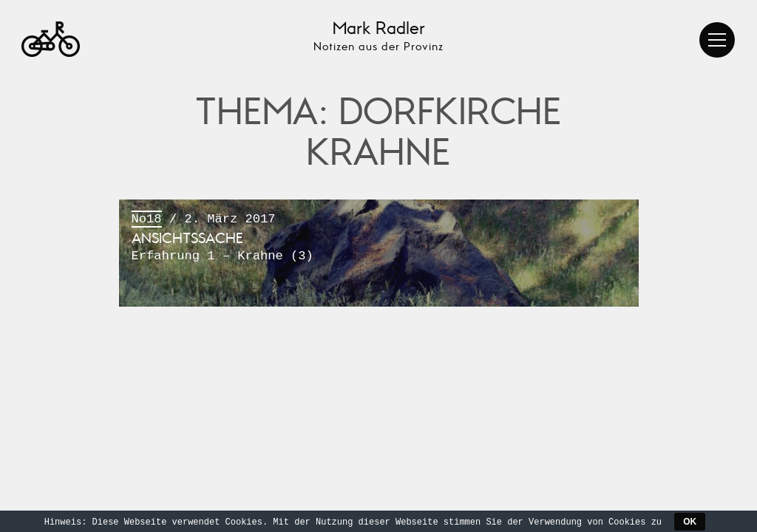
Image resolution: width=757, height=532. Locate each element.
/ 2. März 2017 (379, 238)
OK (690, 522)
